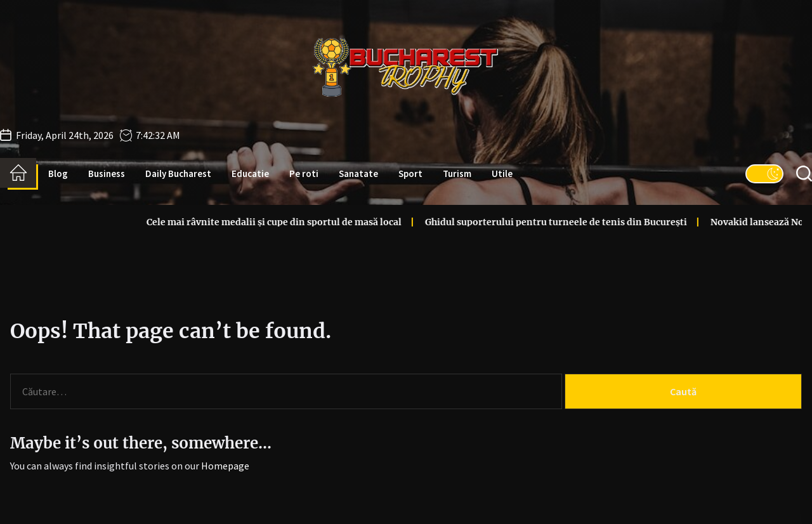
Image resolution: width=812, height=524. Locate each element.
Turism (457, 174)
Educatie (250, 174)
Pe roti (304, 174)
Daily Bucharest (178, 174)
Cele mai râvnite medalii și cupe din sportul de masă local (238, 222)
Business (107, 174)
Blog (58, 174)
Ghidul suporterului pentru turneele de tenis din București (520, 222)
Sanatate (358, 174)
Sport (410, 174)
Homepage (225, 466)
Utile (502, 174)
